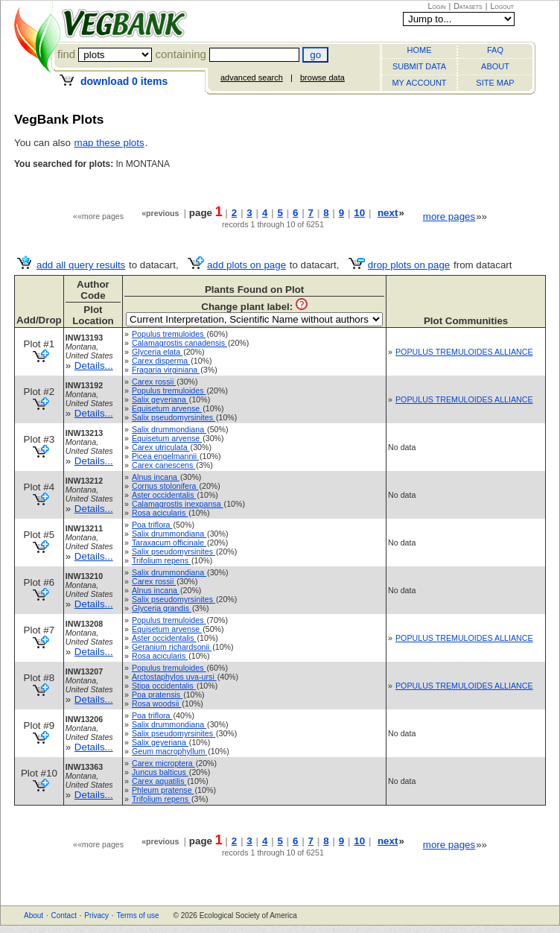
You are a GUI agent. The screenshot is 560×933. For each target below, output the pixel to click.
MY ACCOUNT (419, 83)
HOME (420, 50)
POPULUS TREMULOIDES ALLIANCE (464, 352)
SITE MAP (495, 83)
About (34, 915)
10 (359, 213)
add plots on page (246, 265)
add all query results (81, 265)
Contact (63, 915)
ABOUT (495, 66)
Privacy (96, 915)
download (124, 81)
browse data (322, 78)
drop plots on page (409, 265)
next (388, 213)
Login (437, 6)
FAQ (495, 50)
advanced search (252, 78)
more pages (449, 216)
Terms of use (137, 915)
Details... (94, 366)
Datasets (468, 6)
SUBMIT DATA (419, 66)
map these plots (109, 143)
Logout (502, 6)
